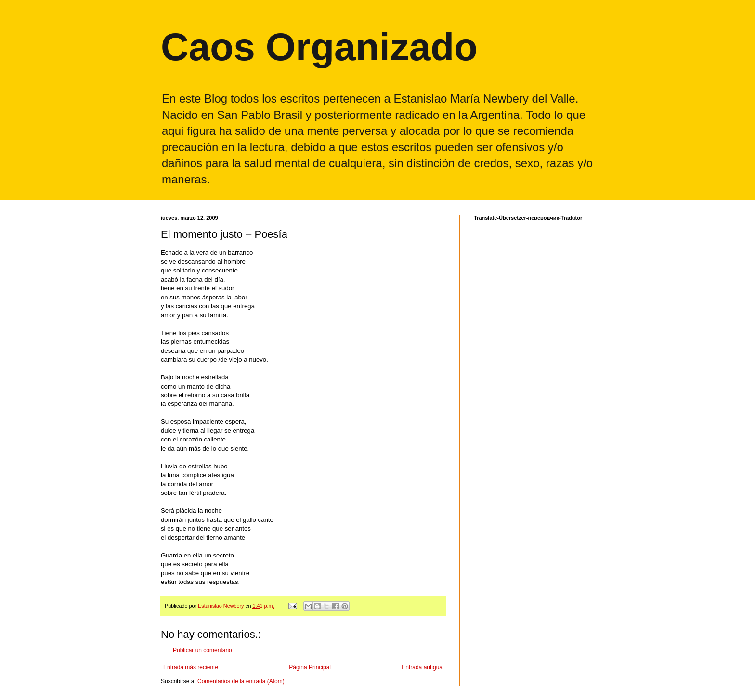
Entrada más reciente (191, 667)
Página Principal (310, 667)
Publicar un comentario (202, 650)
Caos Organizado (319, 47)
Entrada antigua (422, 667)
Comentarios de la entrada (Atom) (241, 681)
